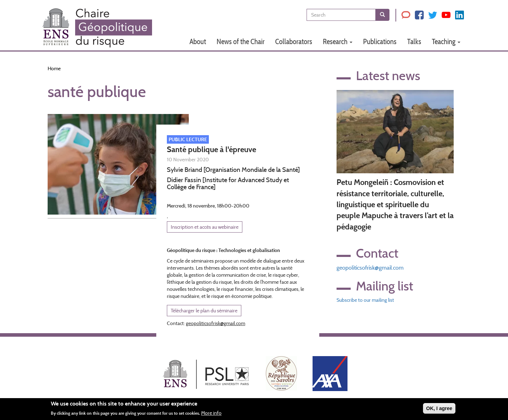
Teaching (446, 41)
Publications (380, 41)
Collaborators (294, 41)
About (198, 41)
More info (211, 415)
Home (54, 68)
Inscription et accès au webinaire (205, 227)
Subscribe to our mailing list (365, 300)
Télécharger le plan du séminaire (204, 311)
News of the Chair (241, 41)
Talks (414, 41)
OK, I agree (439, 410)
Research (338, 41)
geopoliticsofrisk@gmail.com (370, 268)
